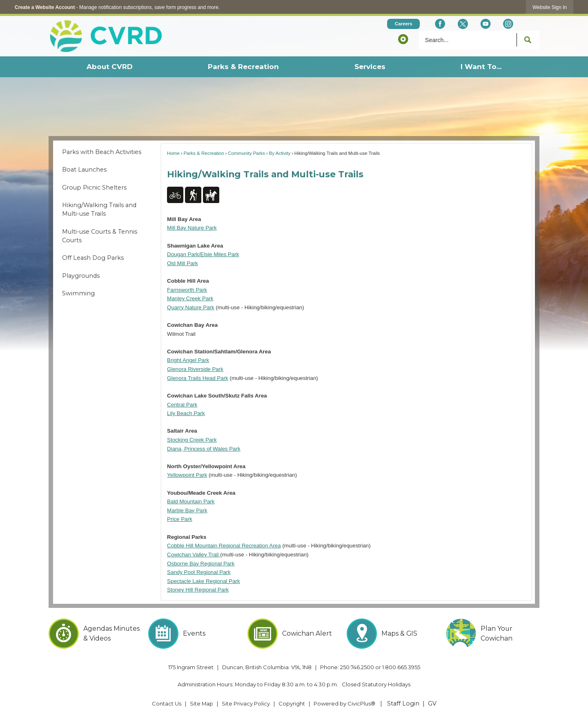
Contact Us (167, 703)
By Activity (280, 153)
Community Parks (246, 153)
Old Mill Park (183, 263)
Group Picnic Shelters (94, 188)
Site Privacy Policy (246, 703)
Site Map (202, 703)
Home (173, 153)
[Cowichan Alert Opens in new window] (294, 634)
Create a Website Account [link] (45, 7)
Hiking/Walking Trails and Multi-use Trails (99, 210)
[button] (403, 39)
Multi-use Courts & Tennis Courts (100, 236)
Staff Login (403, 703)
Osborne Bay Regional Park (201, 564)
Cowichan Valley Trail (194, 555)
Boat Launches (84, 170)
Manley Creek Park (190, 298)
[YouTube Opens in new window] (485, 24)
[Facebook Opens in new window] (440, 24)
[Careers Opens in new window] (403, 24)
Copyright (292, 703)
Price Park (179, 519)
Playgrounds (81, 276)
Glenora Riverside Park (195, 369)
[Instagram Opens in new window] (508, 24)
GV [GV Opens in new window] (432, 703)
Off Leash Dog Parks (93, 258)
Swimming (78, 293)
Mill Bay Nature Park (192, 228)
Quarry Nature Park (191, 307)
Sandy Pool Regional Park (199, 572)
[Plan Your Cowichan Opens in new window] (493, 634)
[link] (550, 7)
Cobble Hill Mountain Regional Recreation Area (224, 546)
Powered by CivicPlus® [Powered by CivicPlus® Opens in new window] (344, 703)
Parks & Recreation (204, 153)
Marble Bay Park (187, 510)
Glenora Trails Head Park (198, 378)
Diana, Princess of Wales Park (204, 449)
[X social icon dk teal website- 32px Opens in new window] (462, 24)
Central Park (182, 405)
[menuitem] (109, 67)
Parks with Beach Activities (102, 152)
